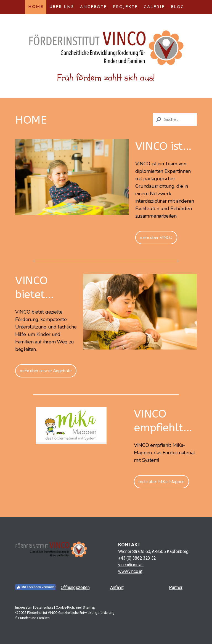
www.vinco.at (130, 571)
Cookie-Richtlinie (68, 607)
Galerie (154, 7)
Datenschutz (44, 607)
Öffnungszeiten (75, 587)
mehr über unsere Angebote (46, 371)
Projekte (125, 7)
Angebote (93, 7)
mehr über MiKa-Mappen (161, 482)
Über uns (62, 7)
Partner (176, 587)
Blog (177, 7)
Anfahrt (117, 587)
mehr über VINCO (156, 238)
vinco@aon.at (131, 565)
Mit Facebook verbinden (36, 587)
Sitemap (89, 607)
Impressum (24, 607)
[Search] (175, 119)
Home (36, 7)
